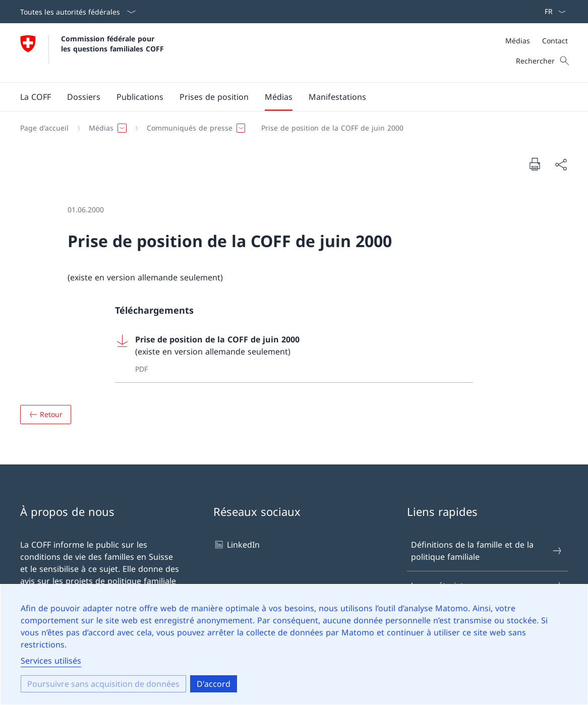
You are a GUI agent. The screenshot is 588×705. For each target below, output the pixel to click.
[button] (36, 97)
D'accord (214, 684)
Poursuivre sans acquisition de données (103, 684)
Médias (518, 41)
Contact (555, 41)
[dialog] (294, 644)
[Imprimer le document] (535, 164)
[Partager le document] (561, 164)
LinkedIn (236, 545)
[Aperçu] (46, 415)
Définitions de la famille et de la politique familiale (487, 551)
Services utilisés (51, 661)
